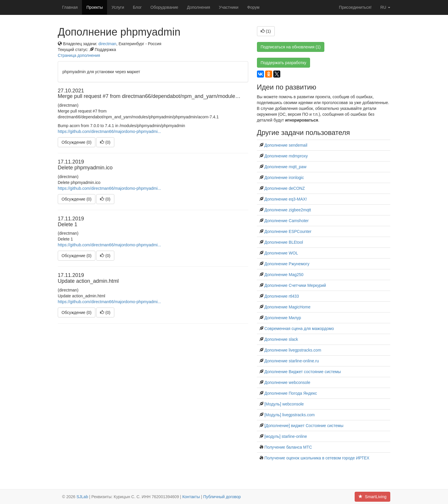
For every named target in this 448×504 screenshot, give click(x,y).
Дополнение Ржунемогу (287, 264)
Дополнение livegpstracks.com (293, 350)
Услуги (118, 7)
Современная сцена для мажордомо (299, 329)
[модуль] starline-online (286, 436)
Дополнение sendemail (286, 145)
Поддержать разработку (284, 63)
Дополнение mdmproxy (286, 156)
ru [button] (385, 7)
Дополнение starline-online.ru (292, 361)
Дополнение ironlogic (284, 178)
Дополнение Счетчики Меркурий (295, 285)
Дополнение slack (281, 339)
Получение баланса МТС (288, 447)
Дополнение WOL (281, 253)
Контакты (191, 497)
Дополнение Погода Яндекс (290, 393)
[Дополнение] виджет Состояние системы (304, 426)
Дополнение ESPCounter (288, 231)
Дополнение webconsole (287, 382)
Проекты (94, 7)
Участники (229, 7)
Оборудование (164, 7)
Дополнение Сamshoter (286, 221)
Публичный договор (222, 497)
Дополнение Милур (283, 318)
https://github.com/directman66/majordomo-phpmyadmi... (109, 131)
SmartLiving (372, 497)
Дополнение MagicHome (287, 307)
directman (107, 44)
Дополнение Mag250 (284, 275)
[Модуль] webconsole (284, 404)
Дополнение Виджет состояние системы (302, 372)
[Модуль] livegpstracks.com (289, 415)
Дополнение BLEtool (283, 242)
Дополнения (198, 7)
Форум (253, 7)
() (105, 142)
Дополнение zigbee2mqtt (288, 210)
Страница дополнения (79, 55)
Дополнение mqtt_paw (285, 167)
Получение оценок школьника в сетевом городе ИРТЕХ (317, 458)
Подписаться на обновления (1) (291, 47)
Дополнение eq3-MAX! (286, 199)
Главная (70, 7)
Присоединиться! (355, 7)
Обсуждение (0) (77, 142)
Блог (137, 7)
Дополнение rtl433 (281, 296)
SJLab (82, 497)
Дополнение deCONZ (285, 188)
